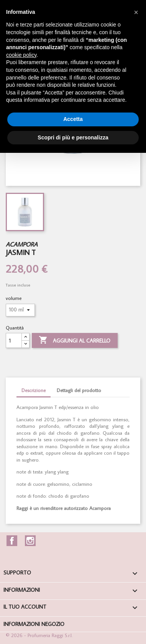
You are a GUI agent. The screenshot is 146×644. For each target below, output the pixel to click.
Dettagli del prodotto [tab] (79, 390)
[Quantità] (14, 340)
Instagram (30, 541)
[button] (136, 12)
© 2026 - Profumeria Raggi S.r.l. (39, 635)
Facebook (12, 541)
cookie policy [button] (21, 55)
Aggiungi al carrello (75, 341)
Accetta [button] (73, 119)
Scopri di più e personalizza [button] (73, 137)
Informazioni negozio (34, 624)
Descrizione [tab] (34, 390)
